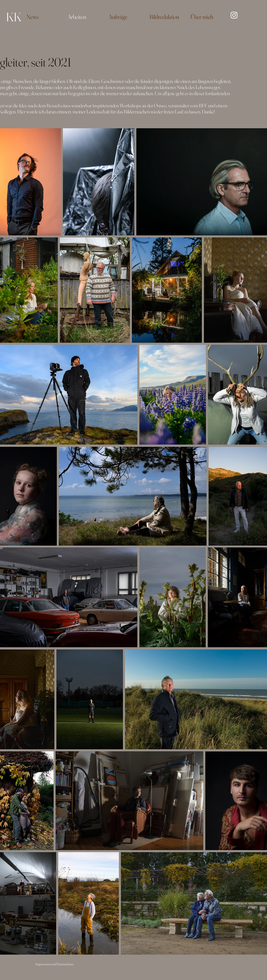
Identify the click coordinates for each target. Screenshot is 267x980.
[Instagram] (234, 15)
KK (14, 17)
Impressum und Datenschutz (55, 964)
